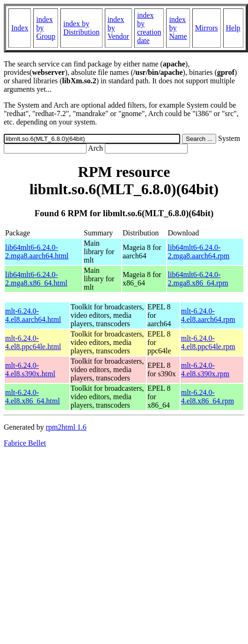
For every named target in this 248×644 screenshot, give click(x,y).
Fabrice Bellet (25, 443)
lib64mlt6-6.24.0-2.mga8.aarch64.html (37, 252)
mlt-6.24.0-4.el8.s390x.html (30, 370)
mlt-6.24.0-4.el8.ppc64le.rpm (208, 342)
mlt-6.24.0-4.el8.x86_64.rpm (208, 397)
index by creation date (149, 28)
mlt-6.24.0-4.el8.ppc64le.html (33, 342)
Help (233, 28)
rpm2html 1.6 (66, 427)
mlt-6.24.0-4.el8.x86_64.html (33, 397)
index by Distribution (81, 28)
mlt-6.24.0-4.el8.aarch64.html (33, 315)
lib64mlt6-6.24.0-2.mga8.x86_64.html (36, 279)
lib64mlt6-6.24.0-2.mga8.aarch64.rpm (198, 252)
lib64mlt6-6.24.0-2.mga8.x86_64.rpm (198, 279)
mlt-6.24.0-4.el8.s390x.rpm (205, 370)
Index (20, 28)
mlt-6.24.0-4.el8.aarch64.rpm (208, 315)
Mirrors (207, 28)
